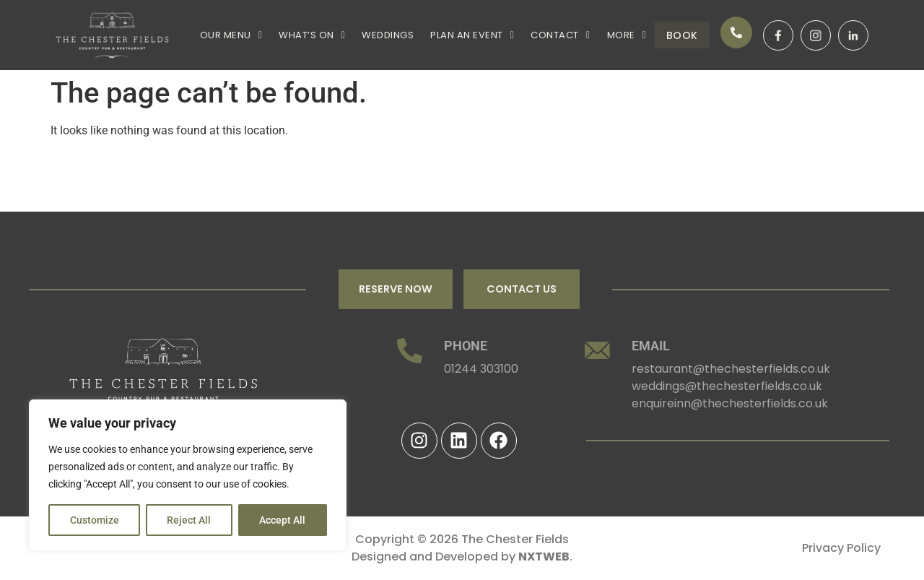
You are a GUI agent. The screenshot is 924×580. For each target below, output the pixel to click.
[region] (188, 475)
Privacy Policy (841, 548)
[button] (229, 33)
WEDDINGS (379, 33)
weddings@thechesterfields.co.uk (727, 387)
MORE (607, 33)
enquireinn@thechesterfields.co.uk (730, 404)
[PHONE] (410, 351)
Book (671, 35)
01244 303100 (481, 369)
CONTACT (544, 33)
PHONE (466, 346)
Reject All (189, 520)
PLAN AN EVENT (460, 33)
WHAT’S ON (307, 33)
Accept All (283, 520)
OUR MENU (229, 33)
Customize (95, 520)
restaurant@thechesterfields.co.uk (731, 369)
